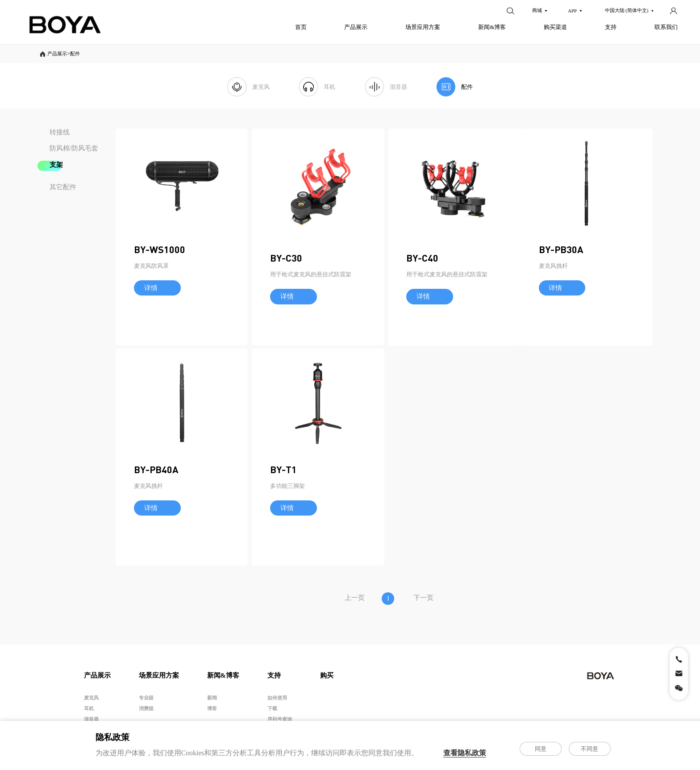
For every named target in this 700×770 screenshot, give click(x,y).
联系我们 (666, 27)
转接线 (60, 133)
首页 (301, 27)
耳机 (89, 712)
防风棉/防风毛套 (74, 150)
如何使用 (277, 701)
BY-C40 (518, 299)
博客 (212, 712)
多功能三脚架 (520, 525)
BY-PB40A (341, 509)
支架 (56, 166)
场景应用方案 (423, 27)
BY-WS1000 (160, 288)
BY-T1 (516, 509)
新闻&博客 (492, 27)
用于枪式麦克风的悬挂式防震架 (359, 316)
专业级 (146, 701)
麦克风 (91, 701)
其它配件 (63, 188)
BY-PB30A (156, 509)
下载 (272, 712)
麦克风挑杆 (148, 525)
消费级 (146, 712)
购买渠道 (555, 27)
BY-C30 (334, 299)
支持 (611, 27)
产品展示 (356, 27)
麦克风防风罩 (151, 304)
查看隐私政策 (465, 753)
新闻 (212, 701)
